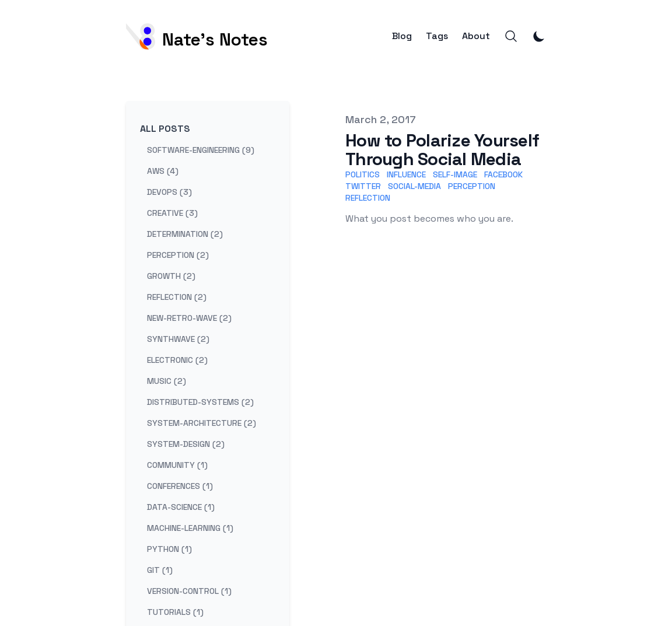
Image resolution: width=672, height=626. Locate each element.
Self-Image (455, 174)
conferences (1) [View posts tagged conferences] (180, 486)
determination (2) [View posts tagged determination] (185, 234)
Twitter (363, 186)
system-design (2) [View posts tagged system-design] (186, 444)
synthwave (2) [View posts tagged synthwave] (178, 339)
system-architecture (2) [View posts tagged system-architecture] (202, 423)
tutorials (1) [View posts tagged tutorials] (175, 612)
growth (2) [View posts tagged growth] (171, 276)
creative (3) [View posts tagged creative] (172, 213)
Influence (406, 174)
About (476, 36)
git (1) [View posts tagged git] (160, 570)
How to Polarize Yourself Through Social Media (442, 150)
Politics (363, 174)
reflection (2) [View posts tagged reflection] (177, 297)
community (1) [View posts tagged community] (177, 465)
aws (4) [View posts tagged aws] (163, 171)
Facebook (503, 174)
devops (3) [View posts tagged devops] (169, 192)
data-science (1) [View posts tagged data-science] (181, 507)
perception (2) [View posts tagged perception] (178, 255)
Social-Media (414, 186)
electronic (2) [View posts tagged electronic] (177, 360)
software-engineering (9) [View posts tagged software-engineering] (201, 150)
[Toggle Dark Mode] (539, 36)
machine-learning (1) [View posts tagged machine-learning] (190, 528)
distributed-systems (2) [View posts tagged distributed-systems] (200, 402)
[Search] (511, 36)
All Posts (165, 129)
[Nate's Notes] (197, 36)
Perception (472, 186)
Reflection (368, 198)
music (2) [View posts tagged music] (167, 381)
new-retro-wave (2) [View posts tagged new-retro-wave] (189, 318)
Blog (402, 36)
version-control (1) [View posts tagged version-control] (189, 591)
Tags (437, 36)
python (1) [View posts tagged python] (169, 549)
